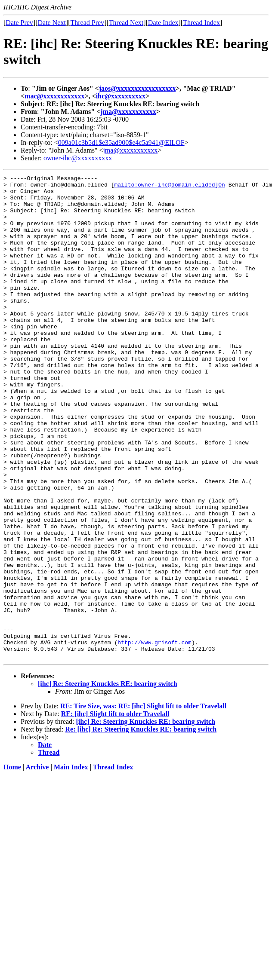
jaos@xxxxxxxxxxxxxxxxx (137, 88)
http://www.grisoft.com (155, 736)
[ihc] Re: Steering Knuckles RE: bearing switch (108, 780)
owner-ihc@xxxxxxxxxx (78, 158)
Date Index (163, 23)
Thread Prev (87, 23)
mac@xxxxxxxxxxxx (54, 96)
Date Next (52, 23)
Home (12, 864)
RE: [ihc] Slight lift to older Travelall (115, 810)
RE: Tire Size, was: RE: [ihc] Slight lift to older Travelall (143, 803)
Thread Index (201, 23)
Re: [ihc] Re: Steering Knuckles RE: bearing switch (141, 826)
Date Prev (19, 23)
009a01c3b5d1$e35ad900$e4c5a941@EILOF (121, 142)
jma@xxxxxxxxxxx (128, 112)
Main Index (71, 864)
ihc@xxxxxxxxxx (121, 96)
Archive (37, 864)
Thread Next (126, 23)
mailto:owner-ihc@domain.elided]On (169, 187)
